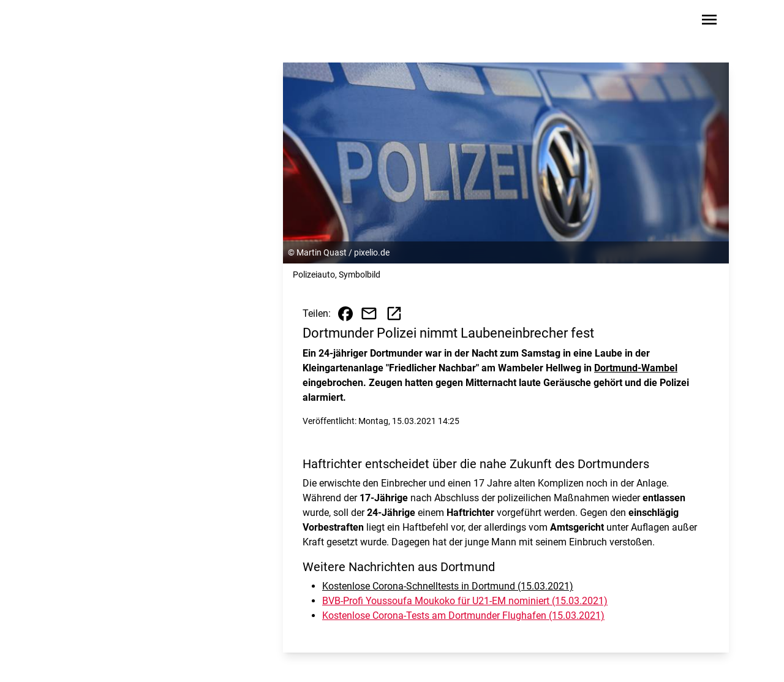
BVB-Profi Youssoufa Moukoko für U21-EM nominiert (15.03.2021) (465, 601)
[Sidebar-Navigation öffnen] (709, 22)
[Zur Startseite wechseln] (94, 22)
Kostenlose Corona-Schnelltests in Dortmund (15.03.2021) (448, 586)
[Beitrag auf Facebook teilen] (345, 314)
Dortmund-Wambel (636, 368)
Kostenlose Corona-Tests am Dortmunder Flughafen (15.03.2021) (463, 616)
